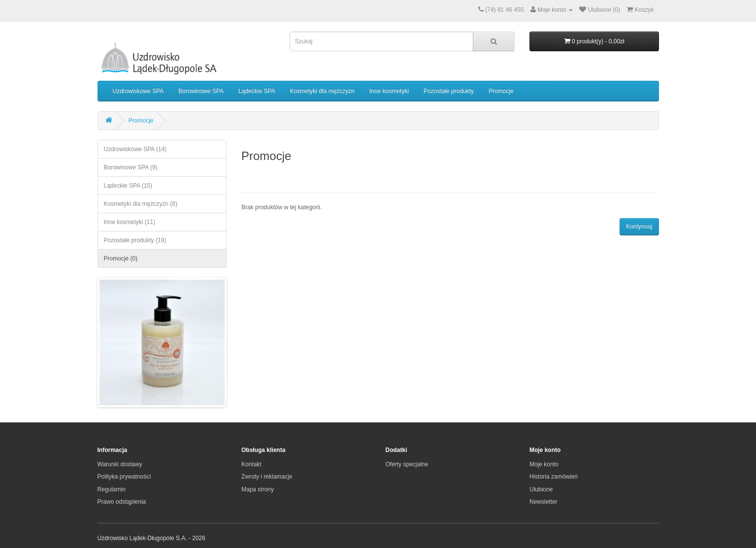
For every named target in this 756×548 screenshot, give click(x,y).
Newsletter (543, 502)
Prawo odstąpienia (122, 502)
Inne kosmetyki (389, 91)
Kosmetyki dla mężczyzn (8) (141, 204)
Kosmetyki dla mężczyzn (322, 91)
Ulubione (541, 489)
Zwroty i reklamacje (267, 477)
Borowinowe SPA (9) (131, 167)
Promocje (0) (121, 258)
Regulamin (112, 489)
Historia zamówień (554, 477)
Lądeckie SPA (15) (128, 186)
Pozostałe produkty (449, 91)
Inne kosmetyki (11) (130, 222)
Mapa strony (258, 489)
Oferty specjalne (407, 464)
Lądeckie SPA (257, 91)
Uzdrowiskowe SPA (138, 91)
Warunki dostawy (120, 464)
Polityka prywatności (124, 477)
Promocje (501, 91)
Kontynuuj (639, 226)
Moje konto (544, 464)
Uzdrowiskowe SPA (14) (135, 149)
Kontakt (251, 464)
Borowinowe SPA (201, 91)
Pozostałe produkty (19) (135, 240)
